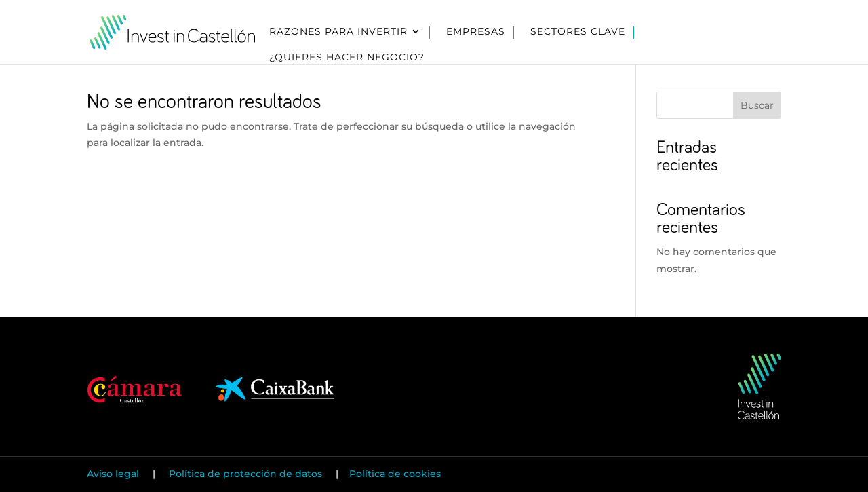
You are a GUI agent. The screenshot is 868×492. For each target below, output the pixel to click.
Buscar (757, 105)
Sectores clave (578, 32)
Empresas (476, 32)
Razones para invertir (338, 32)
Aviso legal (114, 474)
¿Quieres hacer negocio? (347, 58)
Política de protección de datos (245, 474)
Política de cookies (395, 474)
